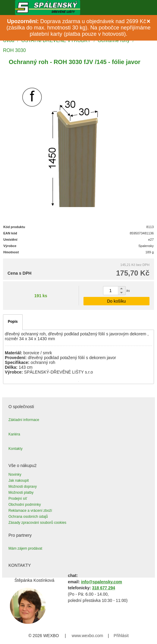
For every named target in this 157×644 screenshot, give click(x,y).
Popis (13, 322)
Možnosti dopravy (23, 487)
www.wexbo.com (87, 636)
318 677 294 (104, 588)
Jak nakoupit (19, 481)
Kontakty (16, 449)
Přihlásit (121, 636)
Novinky (15, 475)
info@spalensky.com (102, 582)
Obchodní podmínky (25, 505)
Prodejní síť (18, 499)
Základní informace (24, 420)
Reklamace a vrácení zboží (30, 511)
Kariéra (14, 434)
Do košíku (116, 301)
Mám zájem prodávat (25, 548)
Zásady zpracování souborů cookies (37, 523)
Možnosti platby (21, 493)
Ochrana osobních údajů (28, 517)
